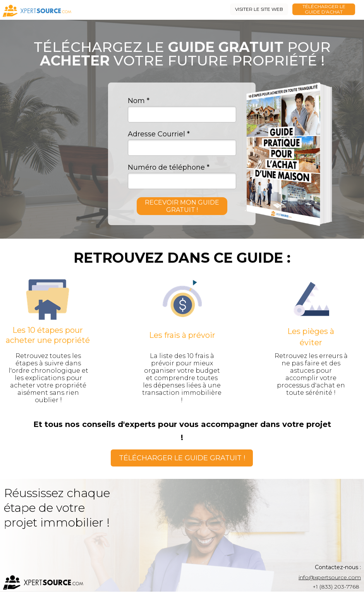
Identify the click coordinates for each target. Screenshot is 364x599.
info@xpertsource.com (330, 577)
